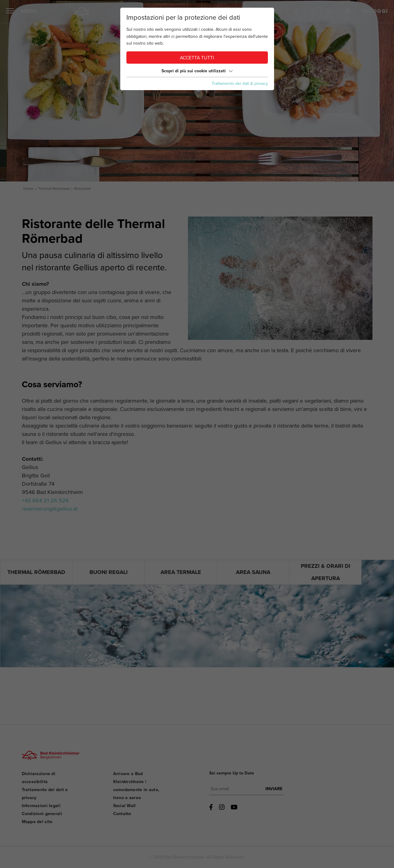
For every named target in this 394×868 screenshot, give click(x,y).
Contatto (122, 814)
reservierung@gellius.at (50, 509)
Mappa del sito (37, 822)
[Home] (82, 12)
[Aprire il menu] (10, 12)
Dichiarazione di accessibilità (39, 778)
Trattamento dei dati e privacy (45, 794)
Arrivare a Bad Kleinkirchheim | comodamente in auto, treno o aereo (136, 786)
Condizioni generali (42, 814)
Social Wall (125, 806)
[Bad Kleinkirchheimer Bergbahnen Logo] (49, 760)
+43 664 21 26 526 (45, 500)
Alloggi (375, 11)
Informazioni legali (41, 806)
